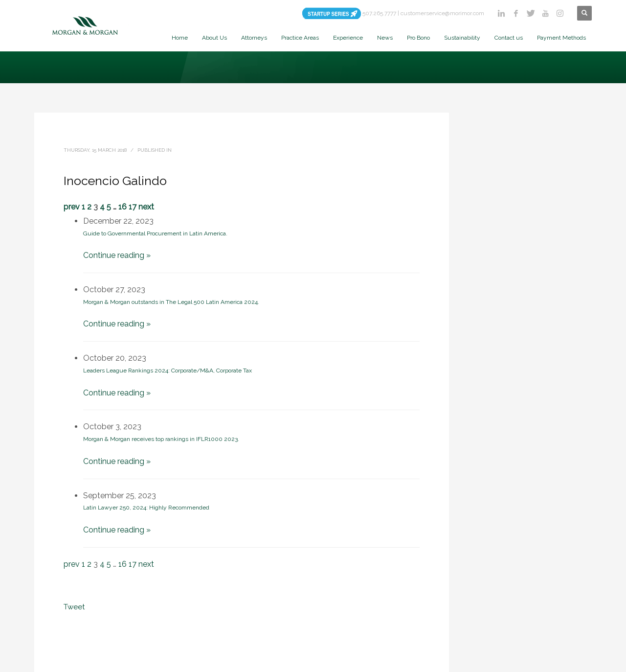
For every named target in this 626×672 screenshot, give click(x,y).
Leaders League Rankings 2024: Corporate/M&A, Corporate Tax (168, 371)
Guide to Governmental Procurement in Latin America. (155, 233)
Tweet (74, 607)
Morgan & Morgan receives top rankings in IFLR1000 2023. (161, 439)
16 (123, 207)
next (146, 207)
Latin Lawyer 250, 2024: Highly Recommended (146, 508)
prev (72, 207)
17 (133, 207)
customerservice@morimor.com (442, 13)
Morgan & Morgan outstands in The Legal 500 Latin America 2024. (171, 302)
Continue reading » (117, 255)
